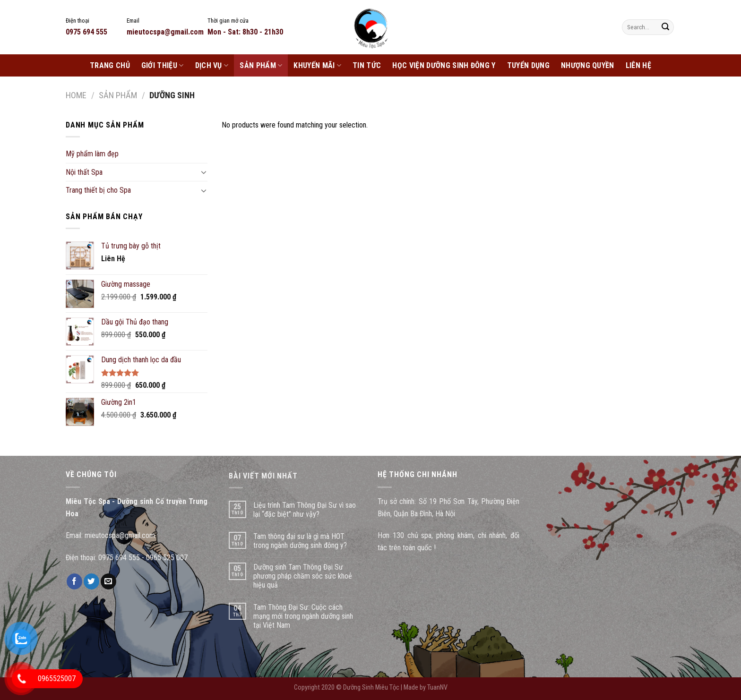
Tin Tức (367, 65)
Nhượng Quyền (588, 65)
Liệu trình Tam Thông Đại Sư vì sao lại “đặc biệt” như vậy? (305, 510)
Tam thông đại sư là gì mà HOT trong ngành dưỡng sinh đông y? (300, 541)
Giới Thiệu (163, 65)
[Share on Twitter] (91, 581)
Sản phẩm (261, 65)
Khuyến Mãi (317, 65)
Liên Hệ (638, 65)
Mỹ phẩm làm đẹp (92, 154)
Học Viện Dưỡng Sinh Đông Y (444, 65)
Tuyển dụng (528, 65)
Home (76, 95)
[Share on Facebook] (74, 581)
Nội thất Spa (84, 172)
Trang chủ (110, 65)
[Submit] (665, 27)
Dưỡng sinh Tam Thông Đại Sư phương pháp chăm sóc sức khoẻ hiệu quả (303, 576)
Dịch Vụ (212, 65)
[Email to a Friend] (108, 581)
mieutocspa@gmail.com (120, 535)
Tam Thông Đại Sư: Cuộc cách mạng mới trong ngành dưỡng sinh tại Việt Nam (303, 616)
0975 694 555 (119, 558)
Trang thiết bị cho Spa (98, 190)
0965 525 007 (167, 558)
